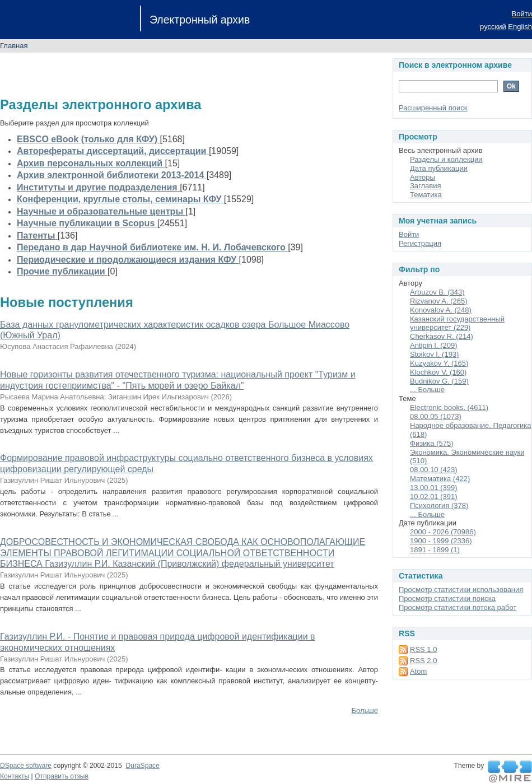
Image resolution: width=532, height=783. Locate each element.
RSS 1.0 (423, 649)
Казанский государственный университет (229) (457, 323)
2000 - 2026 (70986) (443, 532)
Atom (418, 671)
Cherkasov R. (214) (442, 336)
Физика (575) (432, 443)
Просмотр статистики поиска (447, 598)
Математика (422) (440, 479)
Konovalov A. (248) (441, 310)
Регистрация (420, 243)
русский (493, 27)
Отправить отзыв (62, 776)
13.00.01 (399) (434, 488)
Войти (522, 14)
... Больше (427, 390)
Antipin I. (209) (434, 345)
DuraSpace (142, 766)
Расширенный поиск (433, 108)
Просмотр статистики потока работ (458, 607)
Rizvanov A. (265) (439, 301)
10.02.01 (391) (434, 497)
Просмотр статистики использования (461, 589)
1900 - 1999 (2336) (441, 541)
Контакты (15, 776)
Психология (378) (439, 505)
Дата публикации (439, 168)
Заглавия (426, 186)
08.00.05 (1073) (436, 416)
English (520, 27)
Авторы (423, 177)
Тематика (426, 195)
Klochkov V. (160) (438, 372)
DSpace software (26, 766)
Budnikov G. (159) (439, 381)
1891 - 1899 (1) (435, 550)
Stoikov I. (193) (434, 354)
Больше (365, 710)
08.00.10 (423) (434, 470)
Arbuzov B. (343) (437, 292)
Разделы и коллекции (446, 159)
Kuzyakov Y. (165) (439, 363)
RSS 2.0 (423, 661)
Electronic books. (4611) (449, 407)
